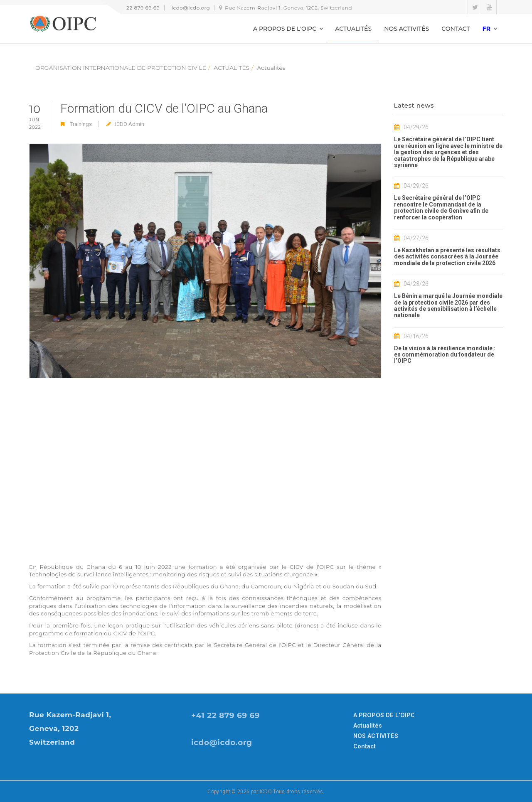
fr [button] (486, 29)
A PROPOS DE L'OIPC (384, 715)
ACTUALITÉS (353, 29)
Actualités (368, 726)
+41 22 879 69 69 (138, 8)
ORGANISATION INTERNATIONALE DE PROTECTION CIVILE (121, 68)
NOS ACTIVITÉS (406, 29)
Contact (365, 746)
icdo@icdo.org (191, 8)
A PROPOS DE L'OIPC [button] (285, 29)
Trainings (81, 124)
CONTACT (456, 29)
